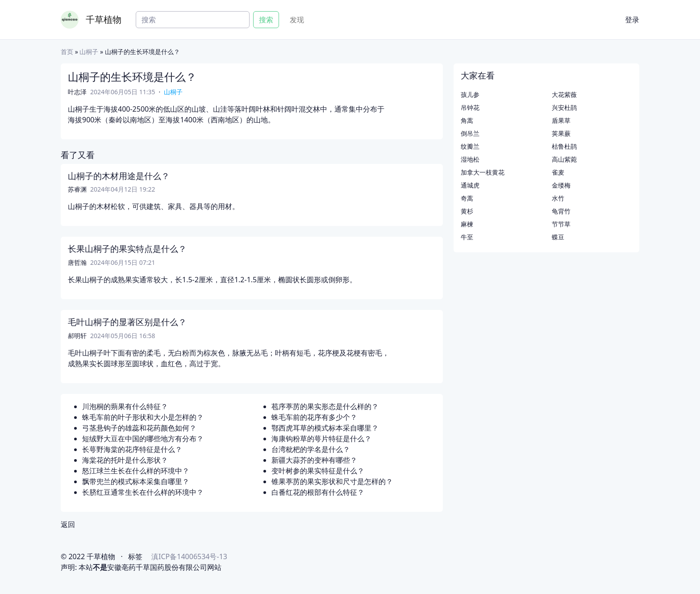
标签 (135, 556)
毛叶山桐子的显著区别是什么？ (127, 322)
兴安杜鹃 (564, 107)
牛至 (467, 237)
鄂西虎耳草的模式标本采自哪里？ (325, 428)
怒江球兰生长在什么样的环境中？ (136, 471)
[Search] (193, 20)
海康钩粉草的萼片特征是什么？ (321, 439)
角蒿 (467, 120)
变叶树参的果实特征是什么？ (318, 471)
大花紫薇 (564, 94)
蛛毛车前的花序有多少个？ (314, 417)
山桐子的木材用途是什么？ (119, 176)
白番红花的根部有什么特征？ (318, 492)
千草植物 (104, 19)
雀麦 (558, 172)
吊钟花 (470, 107)
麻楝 (467, 224)
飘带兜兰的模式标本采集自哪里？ (136, 481)
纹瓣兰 (470, 146)
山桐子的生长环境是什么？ (132, 77)
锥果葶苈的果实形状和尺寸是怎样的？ (332, 481)
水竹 (558, 198)
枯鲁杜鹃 (564, 146)
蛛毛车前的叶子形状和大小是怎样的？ (143, 417)
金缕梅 (561, 185)
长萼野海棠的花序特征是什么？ (132, 449)
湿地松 (470, 159)
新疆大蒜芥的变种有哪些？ (314, 460)
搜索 (266, 20)
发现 (297, 20)
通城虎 (470, 185)
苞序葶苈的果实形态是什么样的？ (325, 406)
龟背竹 (561, 211)
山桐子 (89, 52)
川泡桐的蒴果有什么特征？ (125, 406)
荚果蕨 (561, 133)
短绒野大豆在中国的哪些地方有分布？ (143, 439)
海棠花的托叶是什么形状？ (125, 460)
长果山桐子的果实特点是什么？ (127, 249)
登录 (632, 20)
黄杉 (467, 211)
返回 (68, 524)
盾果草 (561, 120)
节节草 (561, 224)
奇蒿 (467, 198)
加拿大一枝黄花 (483, 172)
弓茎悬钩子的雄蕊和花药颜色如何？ (139, 428)
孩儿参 (470, 94)
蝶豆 (558, 237)
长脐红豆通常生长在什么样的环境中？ (143, 492)
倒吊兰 (470, 133)
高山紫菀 (564, 159)
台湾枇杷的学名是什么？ (311, 449)
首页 (67, 52)
